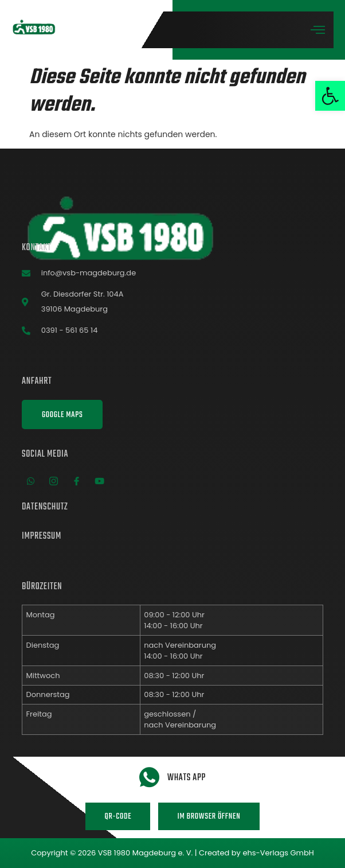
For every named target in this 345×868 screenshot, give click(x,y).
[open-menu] (318, 31)
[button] (330, 96)
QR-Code (118, 817)
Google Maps (62, 415)
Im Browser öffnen (209, 817)
